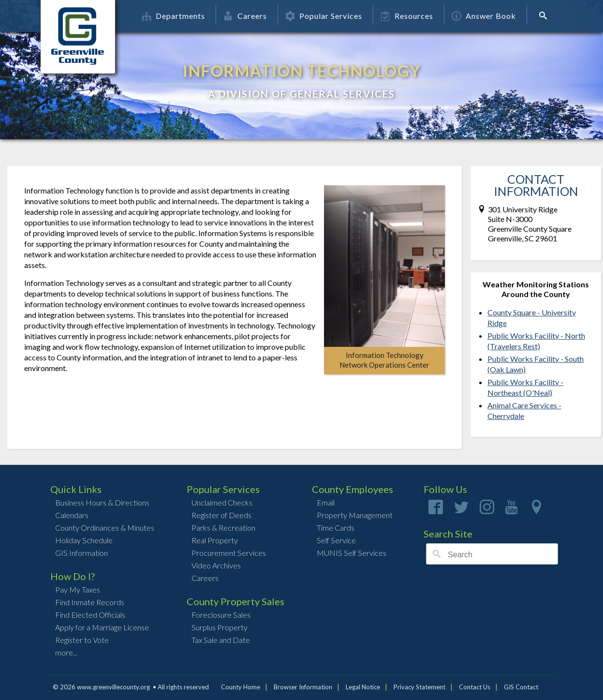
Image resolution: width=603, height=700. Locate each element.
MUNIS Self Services (352, 553)
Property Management (355, 515)
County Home (241, 687)
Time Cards (336, 528)
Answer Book (484, 16)
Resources (407, 16)
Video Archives (216, 565)
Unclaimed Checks (222, 502)
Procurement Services (229, 553)
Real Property (215, 540)
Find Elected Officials (90, 615)
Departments (173, 16)
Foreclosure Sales (221, 615)
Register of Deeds (221, 515)
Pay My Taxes (78, 589)
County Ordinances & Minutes (105, 528)
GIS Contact (521, 687)
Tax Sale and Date (221, 640)
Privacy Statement (419, 687)
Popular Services (324, 16)
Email (326, 502)
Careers (245, 16)
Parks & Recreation (223, 528)
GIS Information (81, 553)
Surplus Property (220, 627)
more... (66, 652)
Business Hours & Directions (102, 502)
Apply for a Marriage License (102, 627)
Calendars (72, 515)
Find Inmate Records (90, 602)
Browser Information (303, 687)
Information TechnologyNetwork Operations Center (384, 360)
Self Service (336, 540)
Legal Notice (363, 687)
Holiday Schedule (84, 540)
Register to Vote (82, 640)
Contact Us (475, 687)
